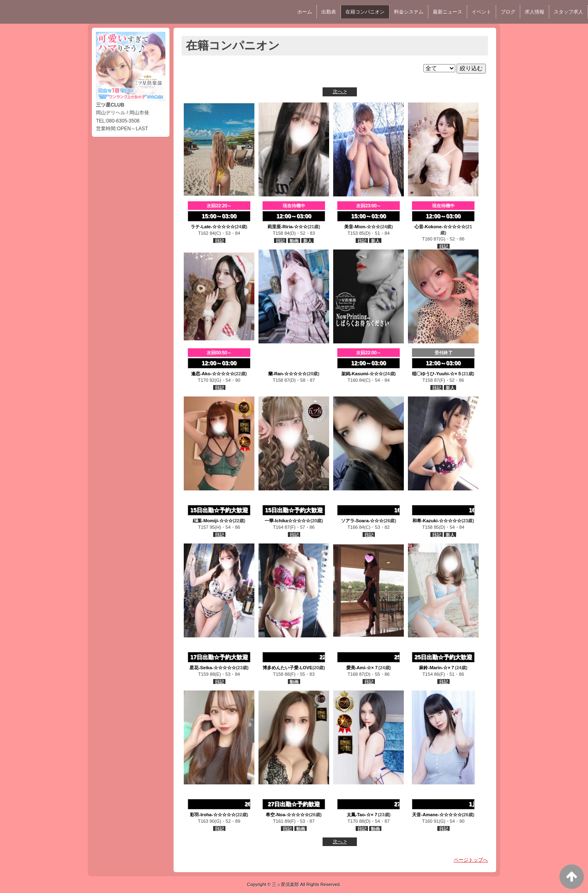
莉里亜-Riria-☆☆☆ (287, 227)
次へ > (340, 91)
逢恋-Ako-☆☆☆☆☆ (213, 374)
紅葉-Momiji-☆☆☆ (213, 521)
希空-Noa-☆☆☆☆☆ (287, 815)
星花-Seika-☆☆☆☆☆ (213, 668)
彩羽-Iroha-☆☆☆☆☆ (213, 815)
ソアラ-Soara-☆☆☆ (362, 521)
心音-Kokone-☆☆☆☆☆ (440, 227)
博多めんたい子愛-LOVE (287, 668)
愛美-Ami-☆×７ (362, 668)
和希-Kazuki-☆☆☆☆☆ (437, 521)
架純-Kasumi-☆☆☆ (362, 374)
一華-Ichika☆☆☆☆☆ (287, 521)
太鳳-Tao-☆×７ (362, 815)
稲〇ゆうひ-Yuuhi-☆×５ (437, 374)
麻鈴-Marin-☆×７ (437, 668)
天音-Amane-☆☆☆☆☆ (437, 815)
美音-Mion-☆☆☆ (362, 227)
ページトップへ (471, 860)
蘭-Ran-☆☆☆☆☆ (288, 374)
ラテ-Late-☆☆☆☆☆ (213, 227)
